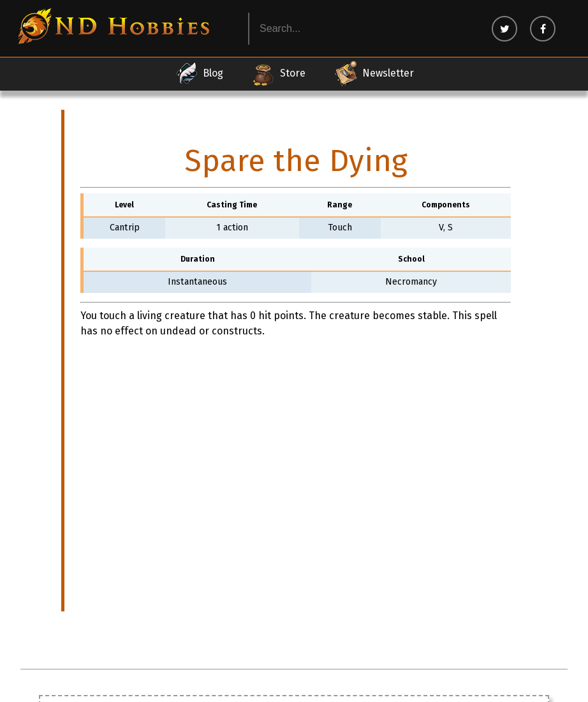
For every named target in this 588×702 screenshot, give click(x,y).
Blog (199, 73)
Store (278, 73)
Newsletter (374, 73)
